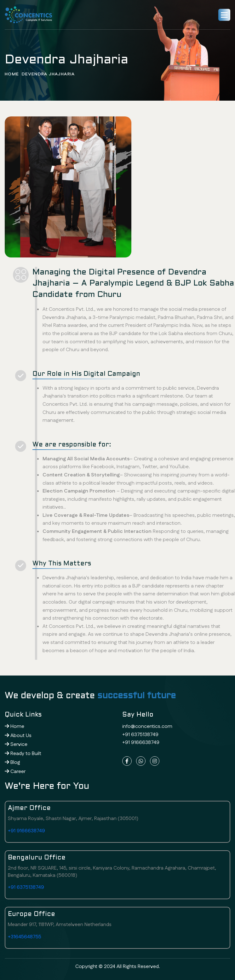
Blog (12, 762)
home (12, 74)
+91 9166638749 (141, 743)
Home (14, 726)
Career (15, 772)
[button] (224, 15)
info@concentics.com (147, 726)
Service (16, 744)
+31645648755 (25, 937)
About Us (18, 736)
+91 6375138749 (140, 735)
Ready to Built (23, 754)
